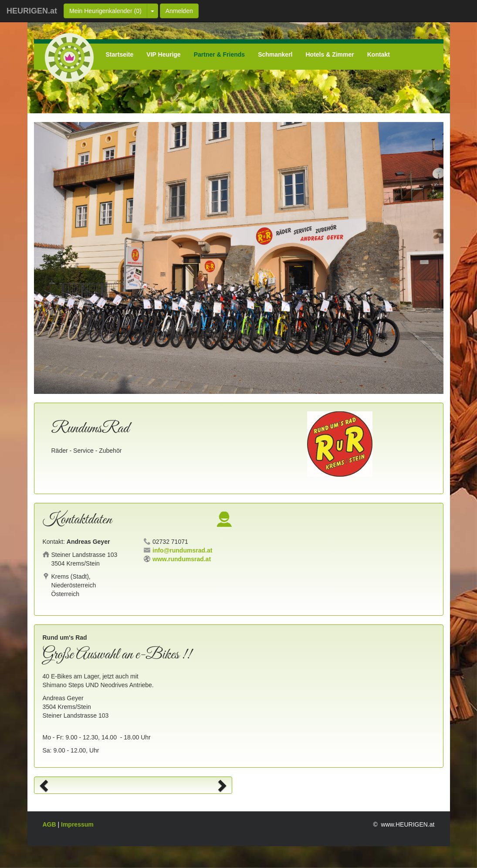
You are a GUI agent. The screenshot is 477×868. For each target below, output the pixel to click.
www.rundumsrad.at (182, 559)
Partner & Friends (219, 54)
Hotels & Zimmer (330, 54)
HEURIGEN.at (32, 11)
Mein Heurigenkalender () (105, 11)
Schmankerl (275, 54)
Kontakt (379, 54)
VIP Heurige (163, 54)
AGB (50, 824)
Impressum (77, 824)
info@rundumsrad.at (182, 550)
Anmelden (179, 11)
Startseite (120, 54)
